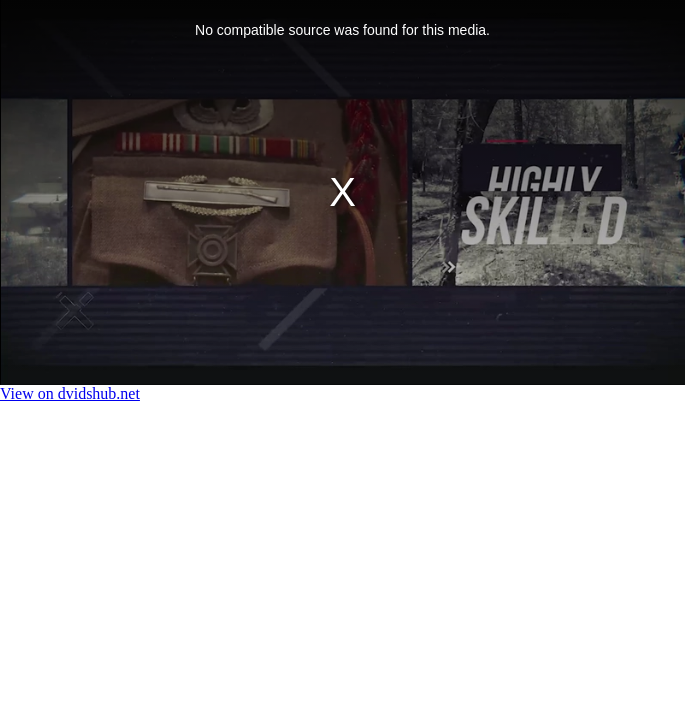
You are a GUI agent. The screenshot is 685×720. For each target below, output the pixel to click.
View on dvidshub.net (70, 393)
